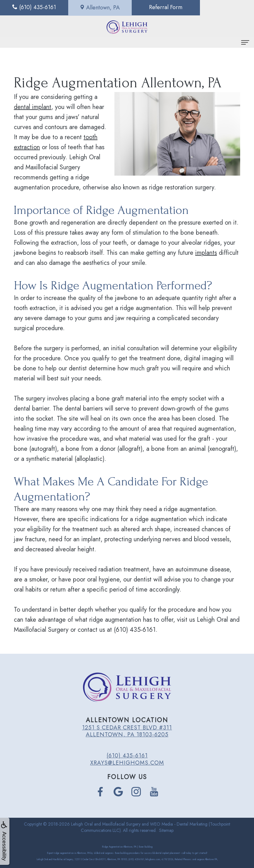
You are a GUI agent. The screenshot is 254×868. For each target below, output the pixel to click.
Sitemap (166, 830)
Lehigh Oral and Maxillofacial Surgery (106, 824)
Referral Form (159, 8)
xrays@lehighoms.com (127, 763)
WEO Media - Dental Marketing (179, 824)
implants (206, 253)
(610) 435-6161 (127, 756)
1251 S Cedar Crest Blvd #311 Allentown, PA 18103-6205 (127, 731)
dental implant (33, 107)
